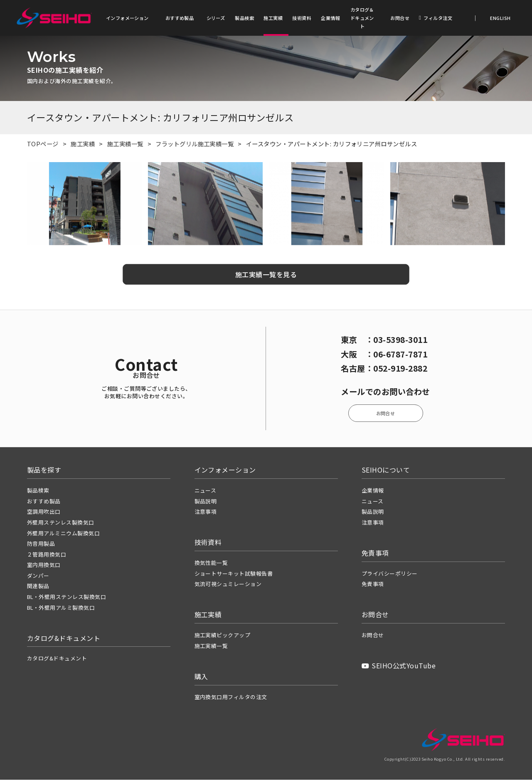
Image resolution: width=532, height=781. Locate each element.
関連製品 (38, 588)
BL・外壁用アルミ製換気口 (61, 609)
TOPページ (43, 145)
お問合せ (400, 18)
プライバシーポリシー (390, 575)
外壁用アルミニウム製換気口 (63, 534)
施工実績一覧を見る (266, 276)
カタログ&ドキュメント (57, 660)
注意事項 (206, 513)
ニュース (206, 492)
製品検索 (244, 18)
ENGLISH (500, 18)
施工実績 (273, 18)
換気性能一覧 (211, 564)
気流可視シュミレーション (228, 585)
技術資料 (302, 18)
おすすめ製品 (180, 18)
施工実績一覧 (125, 145)
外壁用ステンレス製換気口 (61, 524)
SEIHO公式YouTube (399, 667)
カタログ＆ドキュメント (362, 18)
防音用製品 (41, 545)
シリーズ (216, 18)
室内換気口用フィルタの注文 (231, 698)
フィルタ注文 (436, 18)
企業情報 (330, 18)
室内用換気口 (44, 566)
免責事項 (373, 585)
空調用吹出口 (44, 513)
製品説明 (206, 502)
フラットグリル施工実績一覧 (195, 145)
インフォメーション (127, 18)
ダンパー (38, 577)
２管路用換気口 (47, 556)
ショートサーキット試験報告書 (234, 575)
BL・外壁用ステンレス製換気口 (66, 598)
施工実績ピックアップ (223, 637)
